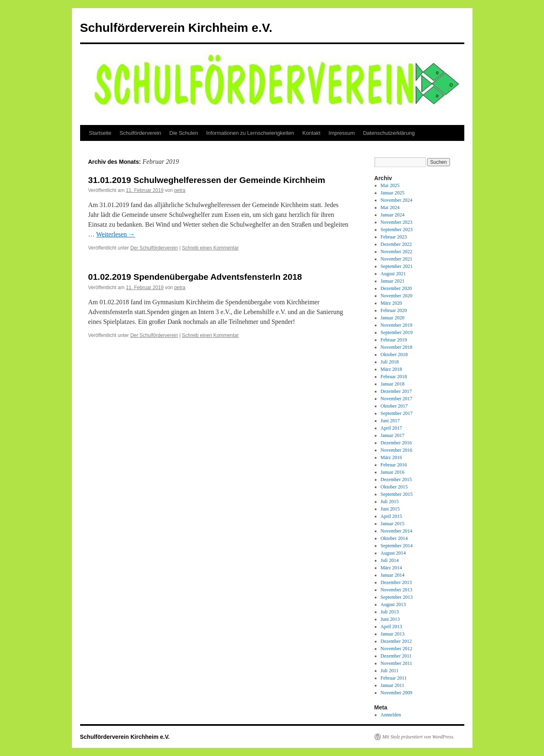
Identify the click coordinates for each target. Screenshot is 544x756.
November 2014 (396, 531)
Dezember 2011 (396, 656)
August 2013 (393, 604)
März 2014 (391, 568)
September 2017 (396, 413)
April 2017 (391, 428)
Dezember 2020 (396, 288)
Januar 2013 (392, 634)
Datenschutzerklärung (389, 133)
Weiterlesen (115, 234)
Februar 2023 (394, 237)
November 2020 (396, 296)
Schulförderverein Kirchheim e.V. (176, 28)
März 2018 (391, 369)
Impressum (342, 133)
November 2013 (396, 590)
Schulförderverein (140, 133)
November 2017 (396, 399)
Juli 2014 (390, 560)
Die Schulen (184, 133)
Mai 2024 (390, 207)
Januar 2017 (392, 435)
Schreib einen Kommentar (210, 248)
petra (180, 190)
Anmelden (391, 715)
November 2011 (396, 663)
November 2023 (396, 222)
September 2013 (396, 597)
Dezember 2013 (396, 582)
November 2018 (396, 347)
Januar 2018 (392, 384)
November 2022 (396, 252)
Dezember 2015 (396, 479)
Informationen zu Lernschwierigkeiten (250, 133)
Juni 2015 (390, 509)
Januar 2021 (392, 281)
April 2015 (391, 516)
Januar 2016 (392, 472)
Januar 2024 (392, 215)
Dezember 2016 (396, 443)
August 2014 (393, 553)
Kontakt (311, 133)
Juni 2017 (390, 421)
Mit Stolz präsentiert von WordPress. (419, 737)
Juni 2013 (390, 619)
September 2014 (396, 546)
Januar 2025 (392, 193)
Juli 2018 (390, 362)
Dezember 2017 (396, 391)
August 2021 (393, 274)
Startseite (100, 133)
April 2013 (391, 627)
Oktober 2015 (394, 487)
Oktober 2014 (394, 538)
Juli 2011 (390, 671)
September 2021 (396, 266)
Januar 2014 (392, 575)
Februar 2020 (394, 310)
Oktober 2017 (394, 406)
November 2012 (396, 649)
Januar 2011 (392, 685)
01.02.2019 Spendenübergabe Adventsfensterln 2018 (195, 277)
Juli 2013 (390, 612)
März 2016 (391, 457)
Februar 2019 (394, 340)
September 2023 (396, 230)
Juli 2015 (390, 502)
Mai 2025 (390, 185)
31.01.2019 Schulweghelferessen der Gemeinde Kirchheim (207, 180)
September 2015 (396, 494)
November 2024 (396, 200)
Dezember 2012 (396, 641)
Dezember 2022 (396, 244)
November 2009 (396, 693)
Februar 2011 (394, 678)
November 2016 (396, 450)
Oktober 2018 (394, 355)
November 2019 (396, 325)
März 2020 (391, 303)
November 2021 (396, 259)
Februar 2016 (394, 465)
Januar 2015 (392, 524)
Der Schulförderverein (154, 248)
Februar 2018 (394, 377)
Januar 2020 (392, 318)
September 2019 (396, 332)
